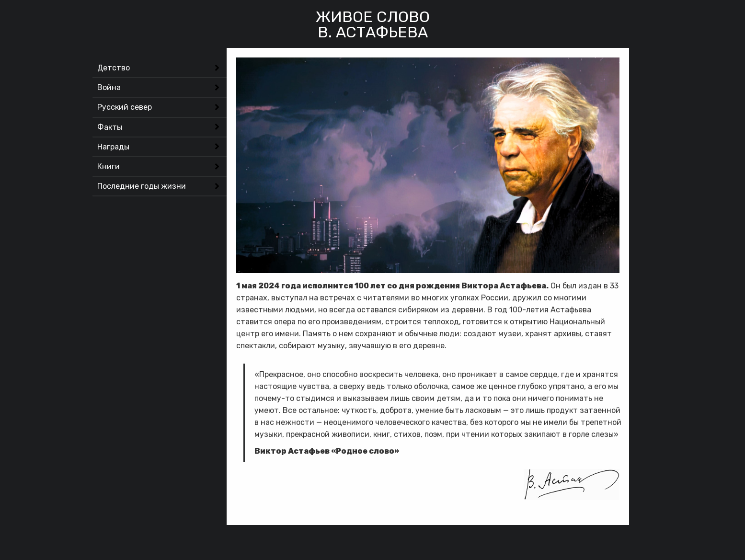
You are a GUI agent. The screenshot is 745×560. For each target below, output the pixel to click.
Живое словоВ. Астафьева (373, 24)
